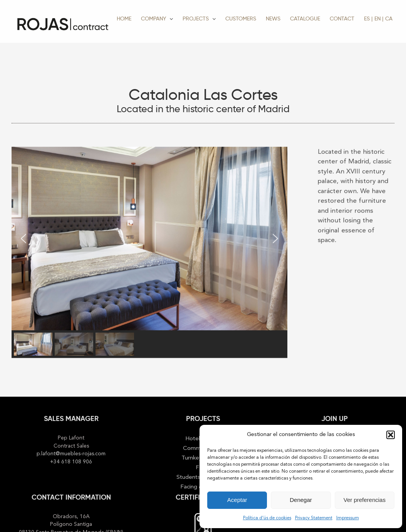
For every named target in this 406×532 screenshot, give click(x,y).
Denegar (301, 500)
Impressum (348, 518)
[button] (391, 435)
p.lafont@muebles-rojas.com (71, 454)
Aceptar (237, 500)
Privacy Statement (314, 518)
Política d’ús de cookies (267, 518)
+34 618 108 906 (71, 462)
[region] (149, 252)
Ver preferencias (365, 500)
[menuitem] (368, 18)
